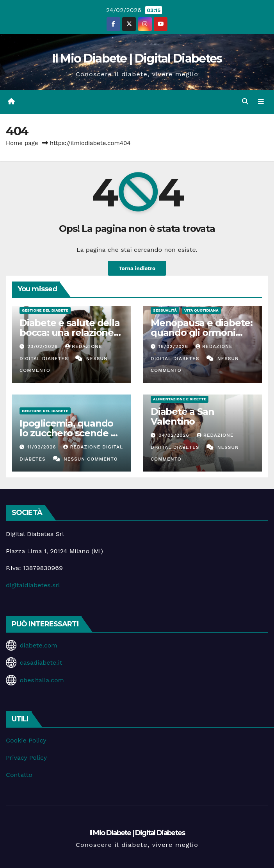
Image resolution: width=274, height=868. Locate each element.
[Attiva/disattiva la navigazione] (261, 102)
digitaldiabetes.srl (33, 585)
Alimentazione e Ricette (180, 399)
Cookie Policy (26, 740)
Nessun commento (91, 459)
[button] (245, 101)
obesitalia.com (42, 680)
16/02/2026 (174, 346)
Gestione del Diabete (45, 310)
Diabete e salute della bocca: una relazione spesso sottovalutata (70, 333)
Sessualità (165, 310)
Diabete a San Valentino (182, 416)
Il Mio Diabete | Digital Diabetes (137, 58)
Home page (22, 143)
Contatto (19, 775)
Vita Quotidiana (201, 310)
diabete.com (38, 645)
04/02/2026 (175, 435)
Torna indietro (137, 268)
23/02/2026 (44, 346)
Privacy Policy (26, 758)
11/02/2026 (43, 447)
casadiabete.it (41, 663)
